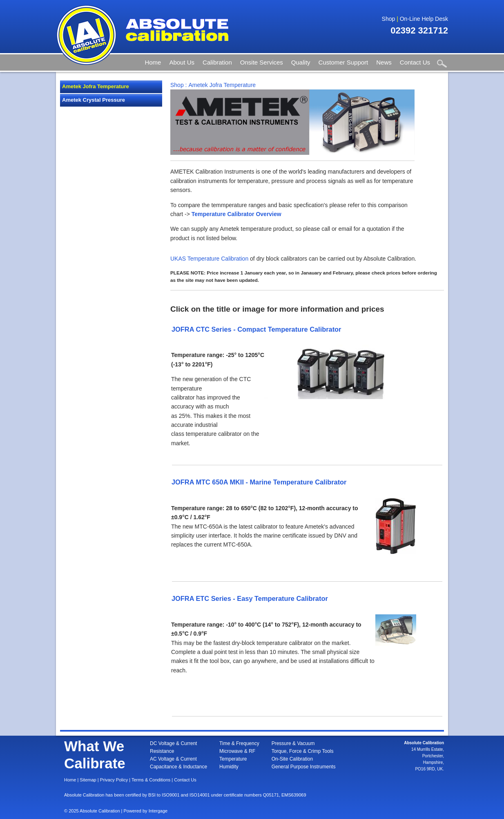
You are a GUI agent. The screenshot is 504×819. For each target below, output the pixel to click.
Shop (389, 19)
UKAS (178, 259)
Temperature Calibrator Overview (236, 214)
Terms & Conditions (151, 780)
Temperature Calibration (218, 259)
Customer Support (343, 62)
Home (153, 62)
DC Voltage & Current (173, 743)
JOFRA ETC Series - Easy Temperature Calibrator (250, 598)
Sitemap (88, 780)
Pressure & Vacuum (293, 743)
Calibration (217, 62)
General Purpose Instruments (304, 767)
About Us (182, 62)
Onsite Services (262, 62)
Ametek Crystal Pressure (94, 100)
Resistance (162, 751)
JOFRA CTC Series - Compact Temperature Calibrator (256, 329)
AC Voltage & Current (173, 759)
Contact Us (415, 62)
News (384, 62)
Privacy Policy (114, 780)
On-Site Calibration (292, 759)
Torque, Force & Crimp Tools (303, 751)
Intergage (158, 811)
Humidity (229, 767)
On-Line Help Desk (424, 19)
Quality (301, 62)
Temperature (233, 759)
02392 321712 (419, 30)
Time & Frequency (239, 743)
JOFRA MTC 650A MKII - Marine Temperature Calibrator (259, 482)
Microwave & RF (237, 751)
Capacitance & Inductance (178, 767)
